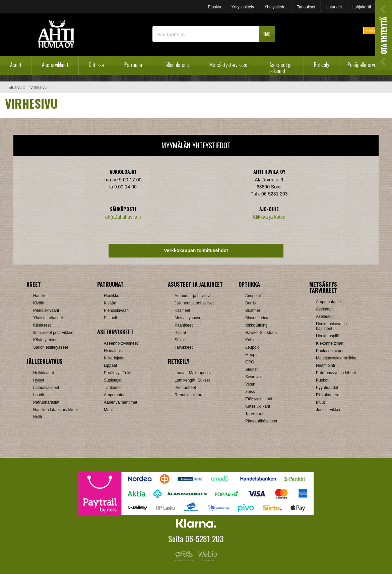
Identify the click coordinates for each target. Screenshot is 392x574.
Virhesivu (38, 88)
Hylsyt (39, 380)
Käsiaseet (42, 325)
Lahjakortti (362, 7)
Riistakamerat (328, 395)
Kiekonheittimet (330, 343)
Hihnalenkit (114, 351)
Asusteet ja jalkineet (280, 68)
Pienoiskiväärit (46, 310)
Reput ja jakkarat (190, 395)
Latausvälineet (46, 388)
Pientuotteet (185, 388)
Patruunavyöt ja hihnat (336, 373)
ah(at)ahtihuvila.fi (123, 217)
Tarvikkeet (184, 347)
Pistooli (110, 318)
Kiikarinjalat (114, 358)
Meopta (252, 355)
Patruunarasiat (46, 402)
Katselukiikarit (258, 406)
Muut (108, 410)
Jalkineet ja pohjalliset (194, 303)
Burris (250, 303)
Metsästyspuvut (188, 318)
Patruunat (134, 65)
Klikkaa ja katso (269, 217)
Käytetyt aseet (46, 340)
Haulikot (40, 296)
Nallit (38, 417)
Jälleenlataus (177, 65)
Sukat (180, 340)
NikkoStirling (256, 325)
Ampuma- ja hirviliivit (193, 296)
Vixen (250, 384)
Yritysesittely (243, 7)
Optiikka (96, 65)
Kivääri (110, 303)
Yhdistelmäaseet (48, 318)
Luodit (39, 395)
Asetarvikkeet (55, 65)
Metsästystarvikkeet (229, 65)
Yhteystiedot (275, 7)
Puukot (322, 380)
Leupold (252, 347)
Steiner (252, 369)
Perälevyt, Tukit (118, 373)
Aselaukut (325, 317)
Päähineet (184, 325)
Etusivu (214, 7)
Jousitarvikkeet (329, 410)
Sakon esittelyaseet (51, 347)
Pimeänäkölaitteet (261, 421)
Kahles (251, 340)
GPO (250, 362)
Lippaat (110, 365)
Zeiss (250, 392)
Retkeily (321, 65)
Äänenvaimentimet (120, 402)
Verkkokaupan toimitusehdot (196, 250)
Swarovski (254, 377)
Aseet (16, 65)
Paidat (180, 333)
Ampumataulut (329, 302)
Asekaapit (325, 309)
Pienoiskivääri (116, 310)
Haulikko (112, 296)
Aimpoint (253, 296)
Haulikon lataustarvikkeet (55, 410)
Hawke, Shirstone (261, 333)
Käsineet (182, 310)
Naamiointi (325, 365)
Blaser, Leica (257, 318)
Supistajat (113, 380)
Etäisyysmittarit (259, 399)
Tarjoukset (306, 7)
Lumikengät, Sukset (192, 380)
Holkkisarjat (44, 373)
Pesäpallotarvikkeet (366, 65)
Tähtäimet (113, 388)
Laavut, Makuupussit (193, 373)
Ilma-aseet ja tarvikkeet (54, 333)
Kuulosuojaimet (330, 351)
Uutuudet (334, 7)
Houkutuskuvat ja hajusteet (331, 326)
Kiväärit (40, 303)
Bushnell (253, 310)
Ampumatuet (115, 395)
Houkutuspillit (328, 336)
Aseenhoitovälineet (121, 343)
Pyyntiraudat (327, 388)
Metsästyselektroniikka (336, 358)
